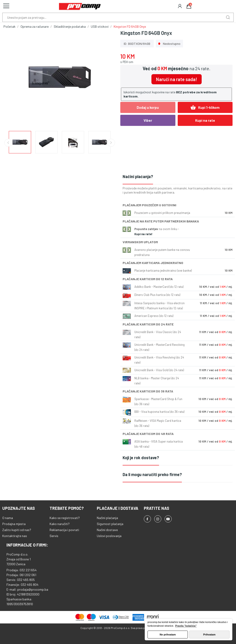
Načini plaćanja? (138, 176)
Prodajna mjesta (14, 524)
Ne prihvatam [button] (168, 635)
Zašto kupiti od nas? (17, 530)
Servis (54, 536)
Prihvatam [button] (209, 635)
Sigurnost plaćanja (110, 524)
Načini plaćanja (107, 518)
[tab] (178, 177)
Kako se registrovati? (65, 518)
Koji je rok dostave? (141, 458)
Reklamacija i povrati (64, 530)
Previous (8, 143)
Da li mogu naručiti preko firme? (152, 474)
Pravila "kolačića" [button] (186, 626)
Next (111, 143)
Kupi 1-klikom (205, 107)
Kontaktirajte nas (15, 536)
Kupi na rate (205, 120)
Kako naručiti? (60, 524)
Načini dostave (107, 530)
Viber (148, 120)
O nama (8, 518)
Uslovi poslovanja (109, 536)
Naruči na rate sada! (177, 79)
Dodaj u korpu (148, 107)
